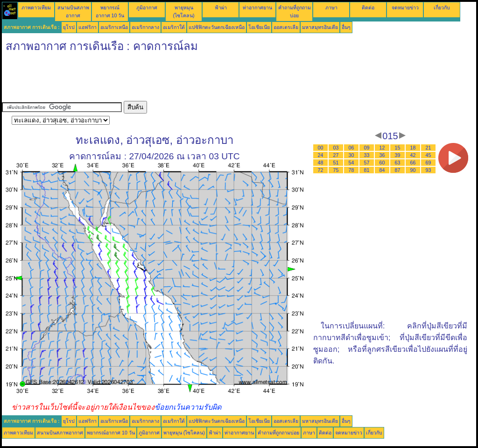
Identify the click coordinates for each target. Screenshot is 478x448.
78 (351, 170)
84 (382, 170)
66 (413, 163)
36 (382, 155)
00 (321, 148)
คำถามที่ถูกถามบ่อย (278, 433)
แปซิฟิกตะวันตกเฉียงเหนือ (217, 27)
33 (367, 155)
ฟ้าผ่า (221, 7)
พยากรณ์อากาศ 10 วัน (111, 433)
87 (398, 170)
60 (382, 163)
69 (429, 163)
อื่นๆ (346, 27)
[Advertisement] (172, 80)
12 (382, 148)
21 (429, 148)
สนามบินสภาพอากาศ (60, 433)
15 (398, 148)
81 (367, 170)
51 (336, 163)
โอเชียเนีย (259, 27)
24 (321, 155)
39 (398, 155)
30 (351, 155)
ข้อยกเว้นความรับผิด (188, 407)
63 (398, 163)
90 (413, 170)
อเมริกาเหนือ (114, 27)
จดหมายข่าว (405, 7)
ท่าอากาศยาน (257, 7)
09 (367, 148)
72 (321, 170)
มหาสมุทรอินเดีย (320, 27)
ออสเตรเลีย (286, 27)
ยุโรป (69, 27)
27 (336, 155)
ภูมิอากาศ (147, 7)
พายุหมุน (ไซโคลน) (184, 433)
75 (336, 170)
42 (413, 155)
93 (429, 170)
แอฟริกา (88, 27)
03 (336, 148)
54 (351, 163)
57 (367, 163)
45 (429, 155)
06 (351, 148)
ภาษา (331, 7)
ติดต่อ (368, 7)
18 (413, 148)
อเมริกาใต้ (174, 27)
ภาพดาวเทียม (36, 7)
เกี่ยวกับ (442, 7)
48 (321, 163)
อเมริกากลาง (145, 27)
